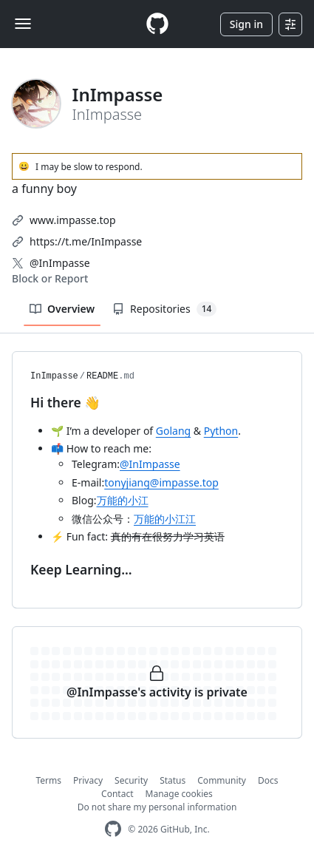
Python (221, 431)
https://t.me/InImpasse (86, 241)
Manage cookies (179, 794)
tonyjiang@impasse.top (161, 482)
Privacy (88, 780)
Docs (268, 780)
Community (222, 780)
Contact (117, 794)
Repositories (164, 309)
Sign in (246, 24)
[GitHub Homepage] (113, 829)
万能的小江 (123, 500)
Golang (173, 431)
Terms (49, 780)
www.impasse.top (73, 220)
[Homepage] (157, 24)
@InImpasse (60, 263)
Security (131, 780)
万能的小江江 (165, 519)
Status (173, 780)
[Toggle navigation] (23, 24)
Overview (62, 309)
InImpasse (54, 376)
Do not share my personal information (157, 807)
